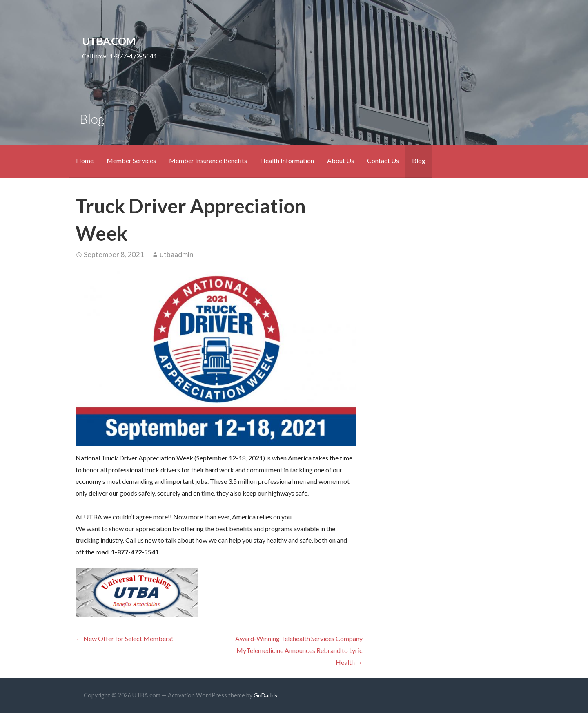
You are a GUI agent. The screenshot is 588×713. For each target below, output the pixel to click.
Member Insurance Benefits (208, 160)
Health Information (287, 160)
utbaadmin (177, 254)
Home (85, 160)
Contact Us (383, 160)
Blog (419, 160)
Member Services (131, 160)
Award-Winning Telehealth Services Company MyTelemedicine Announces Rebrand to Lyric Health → (299, 650)
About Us (341, 160)
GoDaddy (266, 695)
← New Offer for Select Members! (124, 638)
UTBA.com (109, 41)
